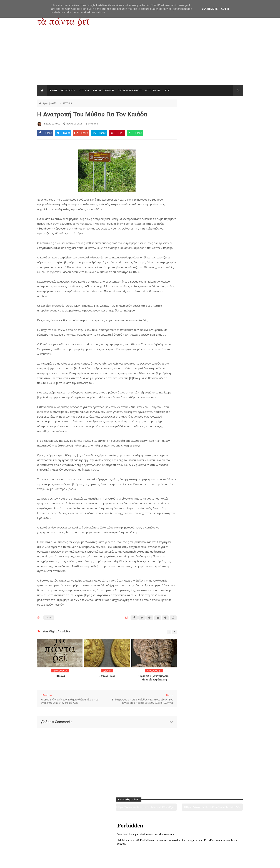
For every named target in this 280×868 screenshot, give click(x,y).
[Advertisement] (140, 58)
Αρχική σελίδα (50, 103)
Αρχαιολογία (57, 845)
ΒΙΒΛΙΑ (96, 90)
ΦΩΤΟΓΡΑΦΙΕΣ (153, 90)
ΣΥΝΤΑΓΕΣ (109, 90)
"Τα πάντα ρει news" (73, 862)
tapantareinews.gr (233, 862)
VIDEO (167, 90)
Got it (225, 9)
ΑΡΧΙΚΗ (53, 90)
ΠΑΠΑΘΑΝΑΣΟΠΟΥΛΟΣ (130, 90)
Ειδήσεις (223, 845)
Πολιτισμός (140, 845)
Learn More (210, 9)
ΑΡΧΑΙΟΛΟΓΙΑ (68, 90)
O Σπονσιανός (107, 676)
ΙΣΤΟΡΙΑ (84, 90)
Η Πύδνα (60, 676)
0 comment (92, 124)
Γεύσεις (181, 845)
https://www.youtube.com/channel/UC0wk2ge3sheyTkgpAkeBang (199, 112)
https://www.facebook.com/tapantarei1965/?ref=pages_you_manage (229, 112)
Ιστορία (98, 845)
